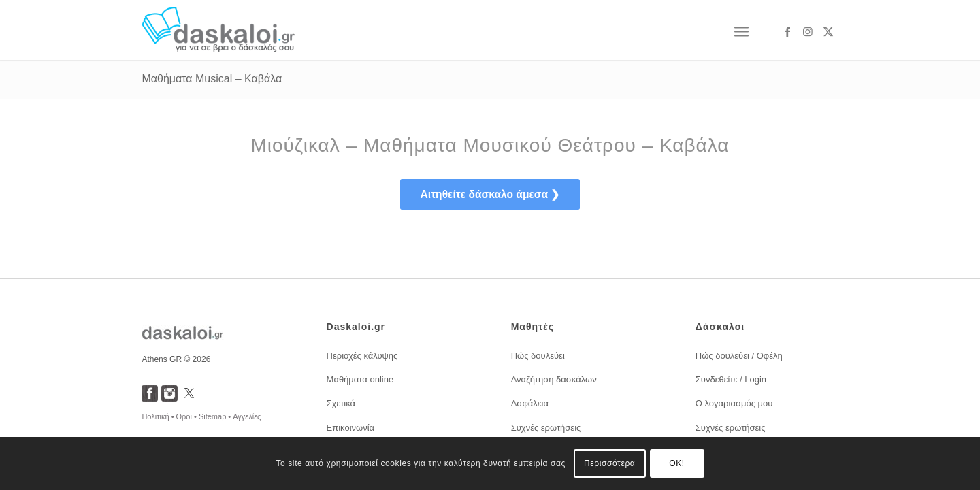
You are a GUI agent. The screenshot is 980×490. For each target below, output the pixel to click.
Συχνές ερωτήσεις (546, 428)
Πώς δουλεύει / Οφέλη (739, 356)
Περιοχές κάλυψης (362, 356)
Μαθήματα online (360, 379)
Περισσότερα (609, 463)
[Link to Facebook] (787, 31)
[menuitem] (741, 32)
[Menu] (741, 32)
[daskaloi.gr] (218, 32)
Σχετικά (341, 403)
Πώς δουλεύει (538, 356)
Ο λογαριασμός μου (734, 403)
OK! (676, 463)
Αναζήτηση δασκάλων (554, 379)
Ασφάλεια (530, 403)
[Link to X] (828, 31)
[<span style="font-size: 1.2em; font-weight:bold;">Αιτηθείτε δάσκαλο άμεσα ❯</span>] (490, 195)
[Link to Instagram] (808, 31)
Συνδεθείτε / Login (731, 379)
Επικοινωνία (351, 428)
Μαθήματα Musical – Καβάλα (212, 79)
